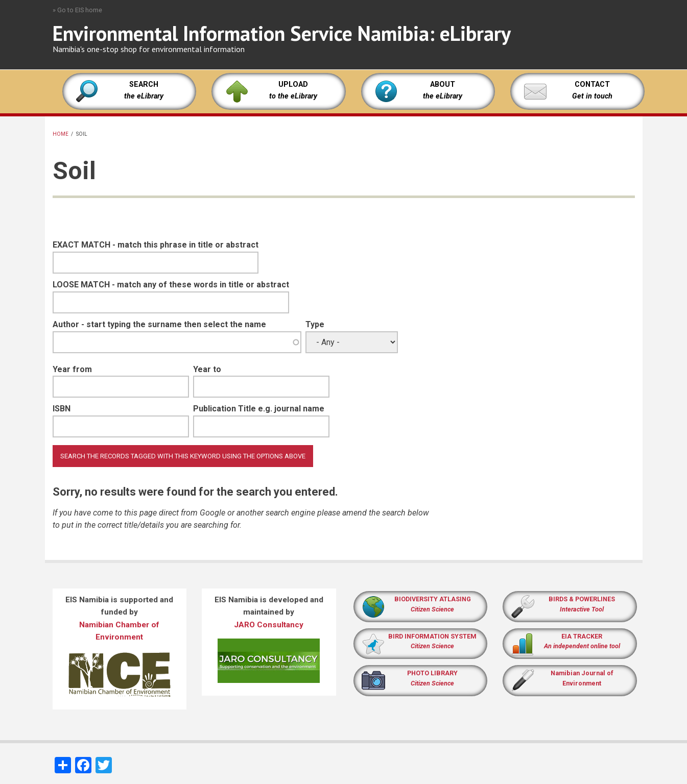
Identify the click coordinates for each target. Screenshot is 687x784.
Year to (207, 369)
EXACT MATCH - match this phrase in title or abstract (156, 245)
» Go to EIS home (77, 10)
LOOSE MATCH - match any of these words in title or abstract (171, 285)
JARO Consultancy (269, 625)
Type (315, 324)
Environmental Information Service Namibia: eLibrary (282, 33)
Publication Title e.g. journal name (259, 409)
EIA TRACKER (582, 636)
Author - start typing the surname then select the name (159, 324)
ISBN (62, 409)
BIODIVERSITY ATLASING (433, 599)
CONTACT (592, 84)
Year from (72, 369)
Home (61, 134)
